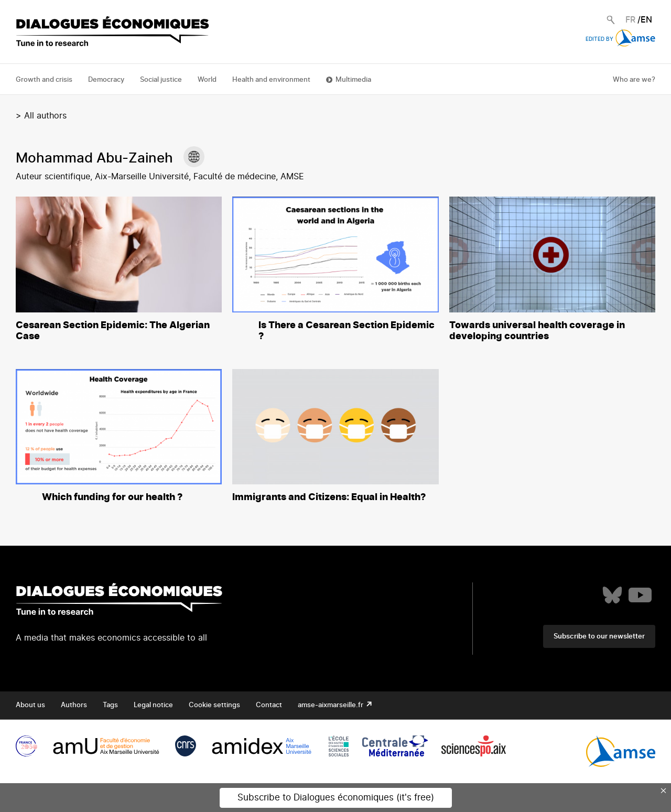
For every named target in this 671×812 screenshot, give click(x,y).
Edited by (620, 39)
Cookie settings (214, 705)
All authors (45, 116)
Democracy (106, 80)
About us (30, 705)
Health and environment (271, 80)
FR (630, 20)
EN (646, 20)
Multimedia (353, 80)
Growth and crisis (44, 80)
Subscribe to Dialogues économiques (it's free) (336, 798)
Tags (110, 705)
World (207, 80)
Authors (74, 705)
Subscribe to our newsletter (599, 637)
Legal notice (153, 705)
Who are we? (634, 80)
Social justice (161, 80)
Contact (269, 705)
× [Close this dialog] (664, 791)
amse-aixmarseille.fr (331, 705)
